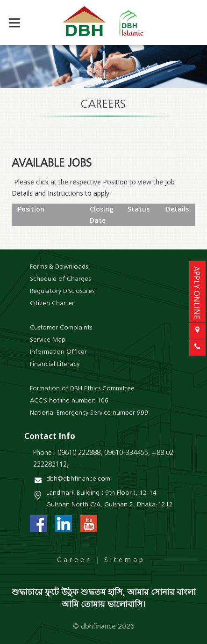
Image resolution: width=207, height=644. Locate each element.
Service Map (48, 340)
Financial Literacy (55, 364)
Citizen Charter (52, 304)
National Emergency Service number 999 (89, 413)
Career (74, 560)
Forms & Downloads (59, 267)
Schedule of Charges (60, 279)
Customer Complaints (61, 328)
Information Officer (58, 352)
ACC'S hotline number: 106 (69, 401)
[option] (103, 66)
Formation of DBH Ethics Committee (82, 389)
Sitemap (125, 560)
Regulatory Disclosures (62, 291)
